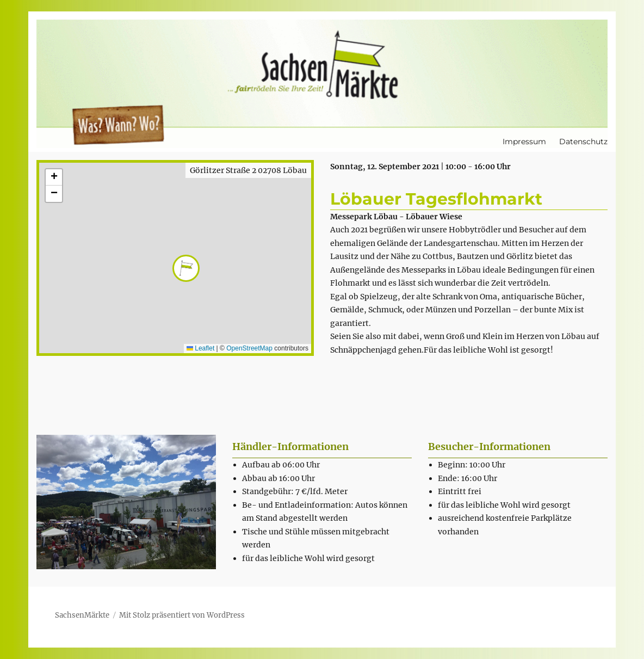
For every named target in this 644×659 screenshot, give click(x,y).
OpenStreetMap (249, 348)
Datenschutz (583, 141)
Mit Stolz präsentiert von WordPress (182, 615)
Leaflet (200, 348)
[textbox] (327, 512)
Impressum (524, 141)
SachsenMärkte (82, 615)
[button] (176, 258)
